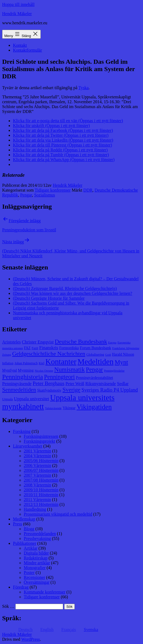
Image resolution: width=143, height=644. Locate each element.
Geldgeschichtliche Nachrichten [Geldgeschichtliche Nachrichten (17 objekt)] (49, 354)
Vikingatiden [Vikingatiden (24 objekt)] (94, 407)
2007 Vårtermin (37, 475)
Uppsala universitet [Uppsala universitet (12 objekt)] (32, 399)
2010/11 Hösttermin (41, 495)
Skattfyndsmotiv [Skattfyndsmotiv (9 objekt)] (49, 390)
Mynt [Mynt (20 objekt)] (121, 362)
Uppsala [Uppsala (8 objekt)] (8, 399)
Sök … (8, 606)
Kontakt (20, 45)
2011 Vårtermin (37, 500)
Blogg (29, 529)
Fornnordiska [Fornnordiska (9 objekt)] (69, 348)
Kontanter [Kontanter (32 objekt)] (61, 362)
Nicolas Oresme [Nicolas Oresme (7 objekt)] (44, 371)
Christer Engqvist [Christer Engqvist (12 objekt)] (38, 342)
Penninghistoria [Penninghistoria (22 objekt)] (23, 377)
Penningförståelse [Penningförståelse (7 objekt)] (114, 371)
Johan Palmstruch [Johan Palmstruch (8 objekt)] (26, 363)
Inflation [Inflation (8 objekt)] (8, 363)
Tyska (83, 88)
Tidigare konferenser (53, 190)
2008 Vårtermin (37, 485)
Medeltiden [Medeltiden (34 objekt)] (96, 362)
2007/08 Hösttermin (41, 480)
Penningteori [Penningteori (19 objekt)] (59, 377)
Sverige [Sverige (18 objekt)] (71, 390)
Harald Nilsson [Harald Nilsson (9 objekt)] (123, 354)
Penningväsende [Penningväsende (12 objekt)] (17, 384)
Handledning (35, 509)
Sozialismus (44, 195)
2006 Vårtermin (37, 466)
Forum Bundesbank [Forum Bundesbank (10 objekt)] (96, 348)
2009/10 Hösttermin (41, 490)
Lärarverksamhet (28, 446)
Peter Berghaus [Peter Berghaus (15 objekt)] (49, 383)
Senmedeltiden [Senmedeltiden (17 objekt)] (19, 390)
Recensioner (34, 577)
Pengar (26, 195)
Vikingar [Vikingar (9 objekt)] (69, 408)
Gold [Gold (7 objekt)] (108, 355)
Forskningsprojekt (39, 441)
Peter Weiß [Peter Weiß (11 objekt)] (75, 384)
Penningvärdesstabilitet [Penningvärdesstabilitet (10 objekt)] (94, 378)
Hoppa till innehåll (18, 4)
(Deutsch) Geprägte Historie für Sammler (49, 298)
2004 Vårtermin (37, 456)
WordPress (31, 639)
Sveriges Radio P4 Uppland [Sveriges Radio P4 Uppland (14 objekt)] (110, 390)
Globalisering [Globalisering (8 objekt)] (95, 355)
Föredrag (21, 587)
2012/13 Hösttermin (41, 504)
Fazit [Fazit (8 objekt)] (35, 348)
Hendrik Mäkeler (17, 14)
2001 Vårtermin (37, 451)
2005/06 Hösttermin (41, 461)
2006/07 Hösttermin (41, 470)
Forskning (22, 431)
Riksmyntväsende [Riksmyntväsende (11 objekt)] (101, 384)
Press (18, 524)
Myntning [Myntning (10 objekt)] (26, 370)
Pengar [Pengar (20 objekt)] (94, 370)
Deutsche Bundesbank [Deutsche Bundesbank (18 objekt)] (81, 342)
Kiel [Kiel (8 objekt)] (41, 363)
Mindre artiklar (37, 563)
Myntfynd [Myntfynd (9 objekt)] (9, 370)
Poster (29, 573)
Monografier (35, 568)
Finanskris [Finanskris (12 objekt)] (49, 348)
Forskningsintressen (41, 436)
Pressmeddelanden (40, 534)
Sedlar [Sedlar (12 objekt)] (123, 384)
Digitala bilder (36, 553)
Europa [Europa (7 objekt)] (112, 343)
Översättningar (37, 582)
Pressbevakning (37, 538)
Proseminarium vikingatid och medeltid (58, 514)
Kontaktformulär (28, 50)
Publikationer (25, 543)
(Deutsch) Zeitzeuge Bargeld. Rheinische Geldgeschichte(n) (65, 288)
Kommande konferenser (45, 592)
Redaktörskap (36, 558)
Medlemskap (24, 519)
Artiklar (31, 548)
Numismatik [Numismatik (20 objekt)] (69, 370)
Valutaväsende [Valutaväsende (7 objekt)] (53, 408)
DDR (88, 190)
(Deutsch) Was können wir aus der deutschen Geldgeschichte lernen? (73, 293)
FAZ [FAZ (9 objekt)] (27, 348)
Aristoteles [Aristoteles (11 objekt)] (11, 342)
